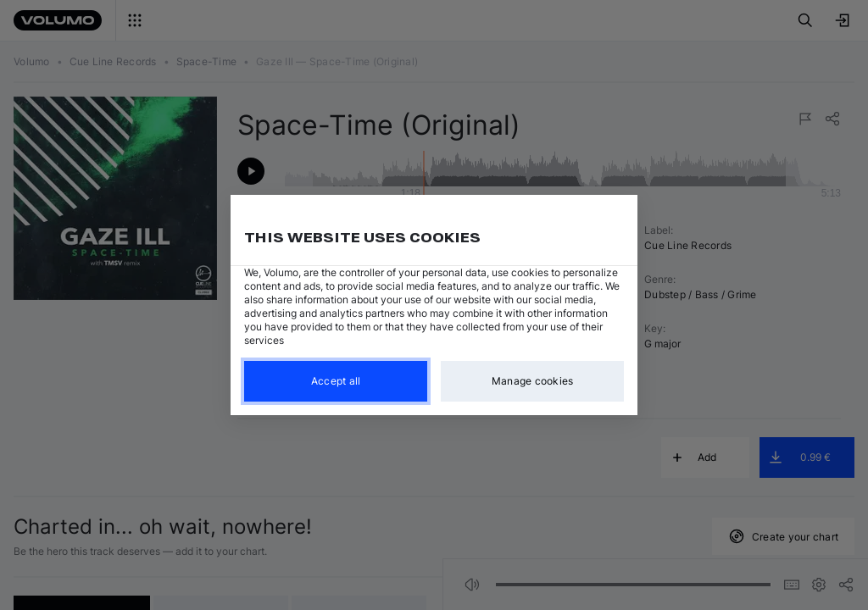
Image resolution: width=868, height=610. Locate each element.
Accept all (336, 381)
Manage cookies (533, 381)
